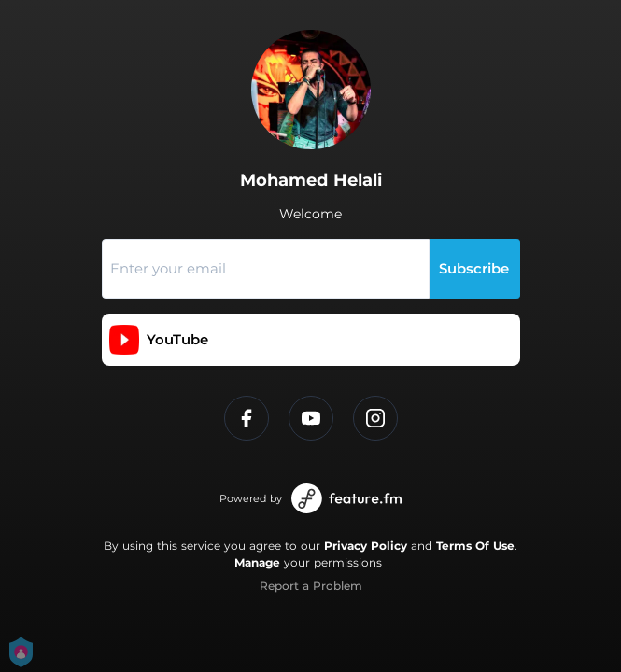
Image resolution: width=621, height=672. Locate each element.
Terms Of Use (475, 546)
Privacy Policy (366, 546)
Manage (257, 562)
